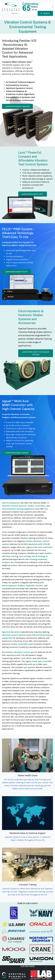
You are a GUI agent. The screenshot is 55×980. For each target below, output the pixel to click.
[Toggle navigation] (53, 7)
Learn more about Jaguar (17, 453)
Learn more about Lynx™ (33, 194)
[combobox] (22, 13)
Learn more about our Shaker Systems (36, 353)
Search (45, 13)
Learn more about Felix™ (17, 272)
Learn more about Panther (17, 106)
